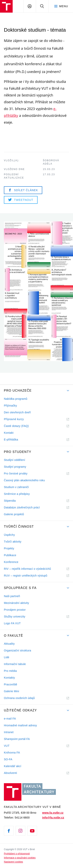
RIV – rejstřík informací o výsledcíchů (27, 569)
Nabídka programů (16, 399)
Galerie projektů (14, 514)
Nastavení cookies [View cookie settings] (13, 862)
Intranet (9, 732)
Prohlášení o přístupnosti (17, 854)
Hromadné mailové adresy (20, 725)
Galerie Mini (11, 691)
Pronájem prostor (15, 610)
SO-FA (8, 759)
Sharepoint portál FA (17, 739)
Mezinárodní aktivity (16, 603)
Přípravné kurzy (14, 419)
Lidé (7, 657)
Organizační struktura (18, 650)
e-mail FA (10, 719)
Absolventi (15, 773)
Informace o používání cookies (20, 858)
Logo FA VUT (12, 623)
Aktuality (9, 644)
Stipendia (10, 501)
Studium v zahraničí (16, 487)
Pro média (10, 671)
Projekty (9, 548)
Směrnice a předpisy (17, 494)
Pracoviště (11, 684)
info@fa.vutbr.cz (53, 818)
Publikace (10, 555)
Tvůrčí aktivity (13, 542)
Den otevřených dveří (17, 412)
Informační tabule (15, 664)
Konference (11, 562)
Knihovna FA (12, 753)
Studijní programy (15, 467)
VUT (11, 746)
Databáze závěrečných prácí (22, 507)
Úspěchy (9, 535)
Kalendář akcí (13, 766)
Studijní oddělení (15, 460)
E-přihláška (11, 440)
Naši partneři (12, 596)
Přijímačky (10, 406)
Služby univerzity (15, 617)
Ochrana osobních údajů (19, 698)
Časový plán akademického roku (24, 480)
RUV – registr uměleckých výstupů (26, 576)
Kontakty (9, 678)
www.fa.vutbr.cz (53, 813)
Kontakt (9, 433)
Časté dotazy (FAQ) (16, 426)
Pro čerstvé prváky (16, 473)
